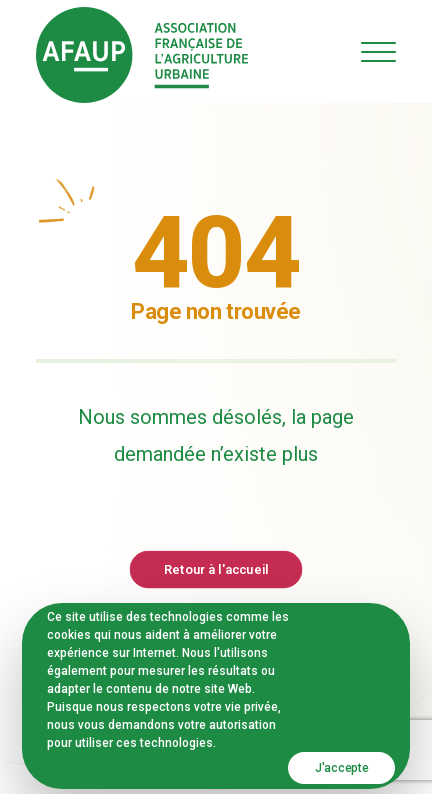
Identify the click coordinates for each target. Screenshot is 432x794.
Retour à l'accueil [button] (216, 568)
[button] (378, 51)
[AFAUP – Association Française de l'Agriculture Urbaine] (142, 55)
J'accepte (341, 768)
